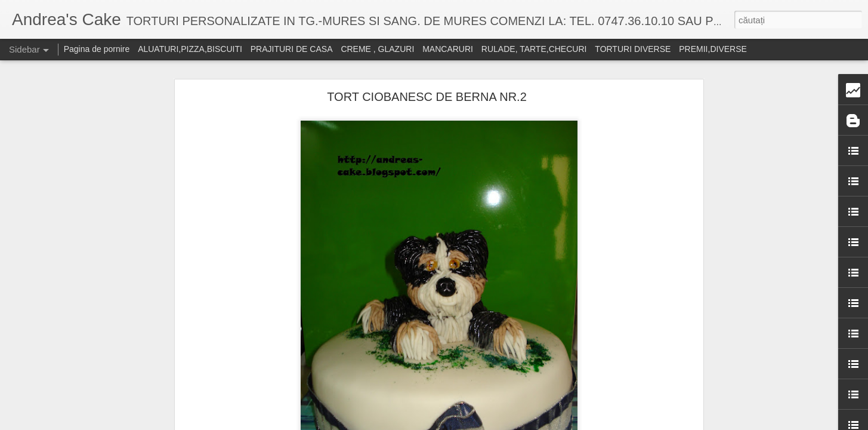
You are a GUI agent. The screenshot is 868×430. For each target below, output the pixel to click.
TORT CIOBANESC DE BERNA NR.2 (427, 97)
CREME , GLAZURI (377, 49)
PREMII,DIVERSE (713, 49)
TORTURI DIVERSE (633, 49)
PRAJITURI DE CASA (292, 49)
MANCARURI (448, 49)
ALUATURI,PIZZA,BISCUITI (190, 49)
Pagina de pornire (97, 49)
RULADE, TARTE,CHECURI (534, 49)
